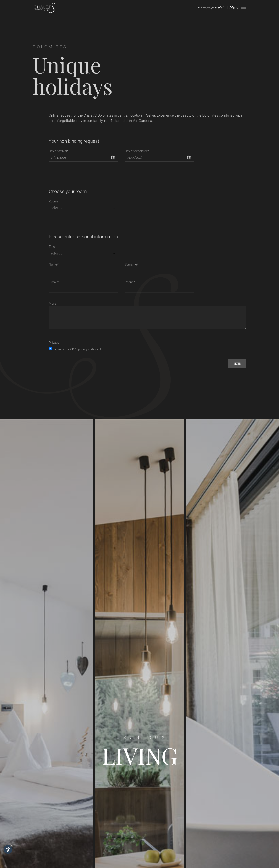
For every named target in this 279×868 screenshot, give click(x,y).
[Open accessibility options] (8, 849)
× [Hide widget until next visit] (12, 846)
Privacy (54, 343)
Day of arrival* (58, 151)
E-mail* (54, 282)
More (52, 303)
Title (52, 247)
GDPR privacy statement (86, 349)
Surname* (132, 264)
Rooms (54, 201)
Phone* (130, 282)
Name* (54, 264)
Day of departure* (137, 151)
